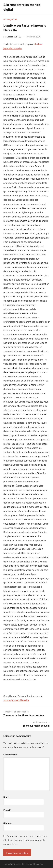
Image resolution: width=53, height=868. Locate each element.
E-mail (7, 810)
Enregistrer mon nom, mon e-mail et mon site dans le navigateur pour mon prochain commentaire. (25, 840)
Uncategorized (10, 19)
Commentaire (11, 754)
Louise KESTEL (14, 37)
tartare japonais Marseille (16, 700)
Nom (6, 797)
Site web (8, 823)
